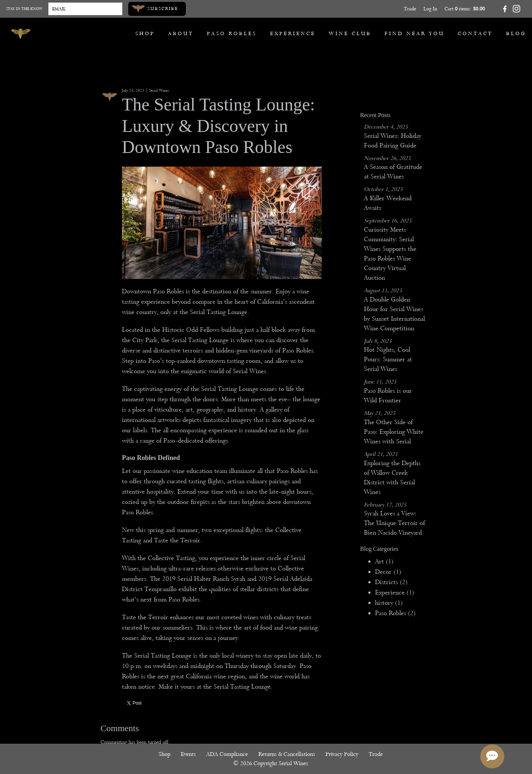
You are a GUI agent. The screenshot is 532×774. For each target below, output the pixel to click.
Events (188, 754)
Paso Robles (232, 33)
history (389, 603)
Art (384, 561)
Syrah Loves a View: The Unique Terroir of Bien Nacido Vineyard (394, 523)
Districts (391, 582)
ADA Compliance (227, 754)
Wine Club (350, 33)
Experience (293, 33)
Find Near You (415, 33)
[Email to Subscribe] (85, 9)
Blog (516, 33)
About (181, 33)
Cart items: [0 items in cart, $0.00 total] (465, 9)
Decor (388, 572)
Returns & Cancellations (287, 754)
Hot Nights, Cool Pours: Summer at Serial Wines (388, 359)
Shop (145, 33)
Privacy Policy (342, 754)
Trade (410, 9)
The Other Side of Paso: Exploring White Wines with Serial (394, 432)
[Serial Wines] (21, 34)
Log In (430, 9)
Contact (475, 33)
